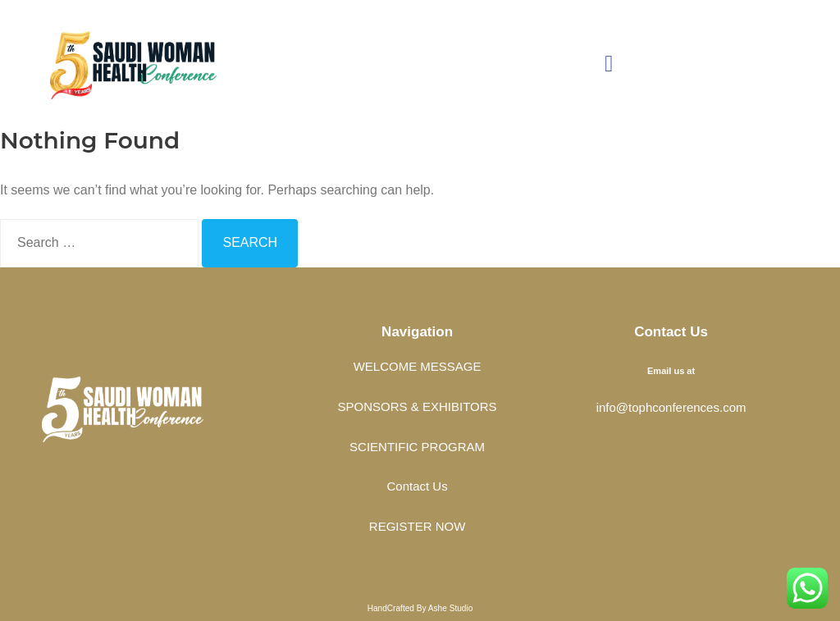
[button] (609, 64)
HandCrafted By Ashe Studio (420, 608)
